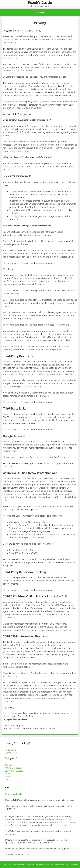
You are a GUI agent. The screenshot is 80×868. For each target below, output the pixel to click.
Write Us (9, 765)
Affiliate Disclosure (13, 768)
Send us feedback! (13, 794)
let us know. (62, 825)
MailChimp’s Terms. (21, 151)
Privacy (8, 774)
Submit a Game (12, 753)
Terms (7, 777)
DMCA (8, 780)
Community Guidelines (15, 771)
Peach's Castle (40, 3)
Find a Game (10, 750)
